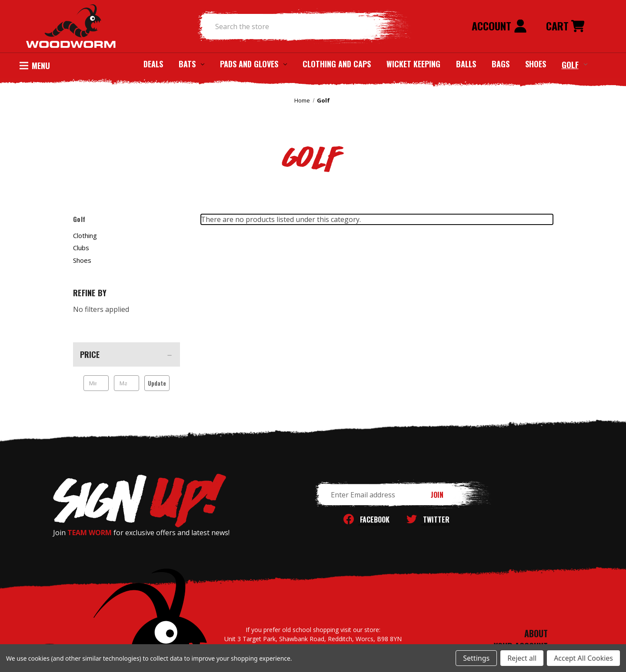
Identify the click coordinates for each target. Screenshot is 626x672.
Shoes (536, 64)
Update (157, 383)
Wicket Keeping (413, 64)
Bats (191, 64)
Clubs (81, 248)
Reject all (522, 658)
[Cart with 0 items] (565, 26)
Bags (501, 64)
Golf (574, 64)
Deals (153, 64)
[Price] (127, 354)
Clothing (85, 235)
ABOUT (536, 633)
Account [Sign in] (499, 26)
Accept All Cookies (583, 658)
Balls (466, 64)
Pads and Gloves (253, 64)
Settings (476, 658)
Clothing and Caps (337, 64)
